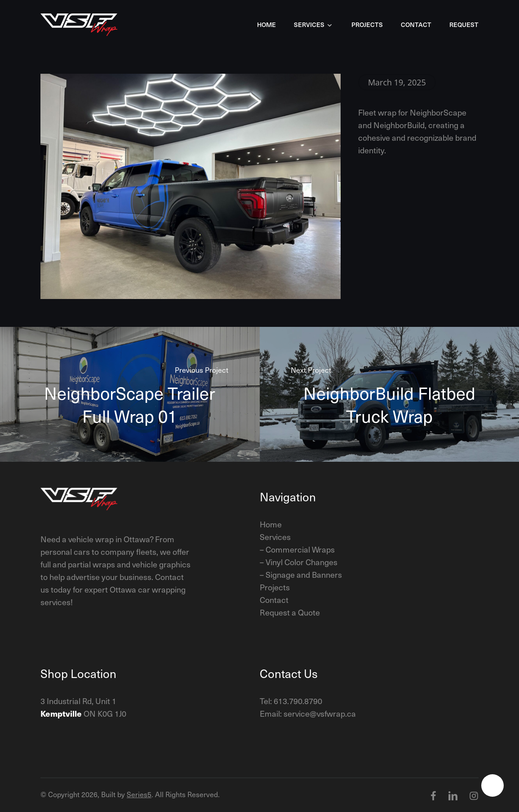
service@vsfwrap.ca (320, 713)
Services (275, 537)
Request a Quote (290, 612)
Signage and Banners (304, 574)
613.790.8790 (298, 701)
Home (271, 524)
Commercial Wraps (300, 549)
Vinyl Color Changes (302, 562)
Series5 (139, 794)
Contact (274, 600)
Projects (275, 587)
